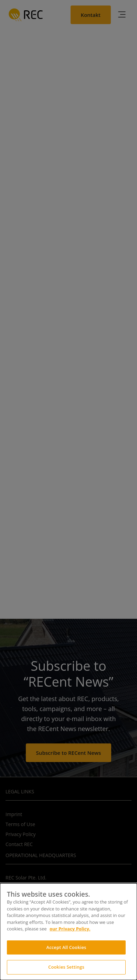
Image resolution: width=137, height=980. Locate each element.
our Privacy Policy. (70, 929)
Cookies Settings (66, 967)
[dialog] (68, 932)
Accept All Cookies (66, 947)
